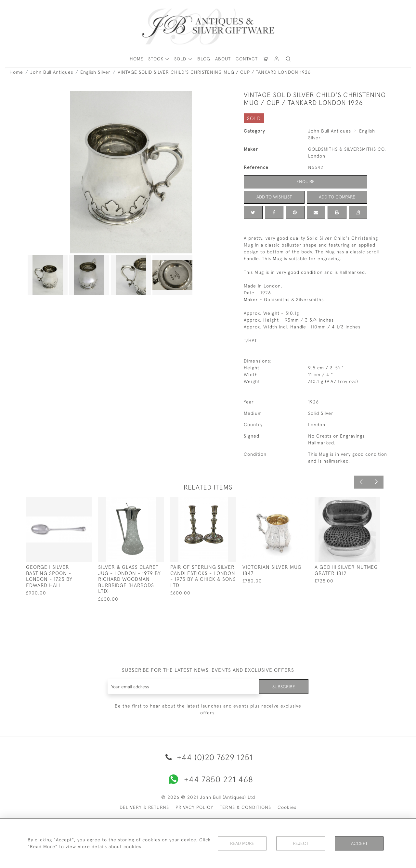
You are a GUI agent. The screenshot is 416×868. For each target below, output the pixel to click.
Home (16, 72)
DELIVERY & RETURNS (144, 807)
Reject (301, 843)
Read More (242, 843)
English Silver (95, 72)
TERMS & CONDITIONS (245, 807)
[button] (277, 59)
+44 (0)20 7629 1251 (208, 757)
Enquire (305, 182)
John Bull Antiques (52, 72)
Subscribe (284, 686)
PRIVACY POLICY (194, 807)
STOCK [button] (157, 59)
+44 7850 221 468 (208, 779)
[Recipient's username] (183, 687)
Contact (247, 59)
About (223, 59)
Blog (204, 59)
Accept (359, 843)
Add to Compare (337, 197)
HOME (136, 59)
